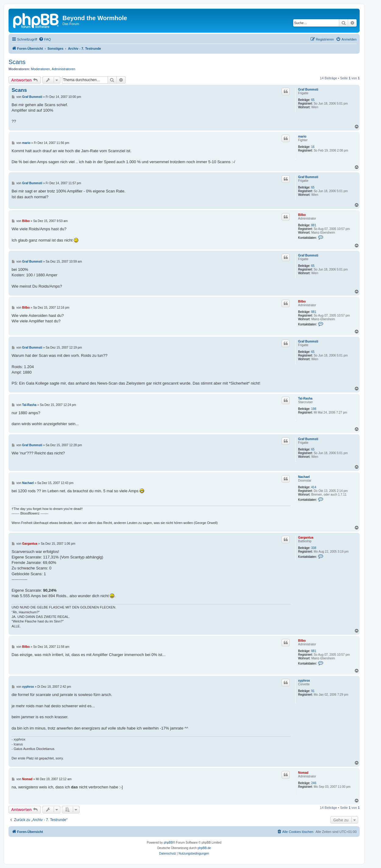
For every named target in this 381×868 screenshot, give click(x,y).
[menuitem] (45, 39)
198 (314, 409)
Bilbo (302, 215)
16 (313, 147)
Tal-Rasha (305, 398)
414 (314, 487)
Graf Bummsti (308, 90)
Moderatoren (40, 69)
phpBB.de (204, 848)
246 (314, 783)
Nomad (303, 773)
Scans (17, 62)
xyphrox (304, 681)
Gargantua (306, 538)
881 (314, 225)
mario (302, 136)
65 (313, 100)
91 (313, 691)
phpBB (168, 843)
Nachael (304, 477)
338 (314, 548)
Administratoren (64, 69)
